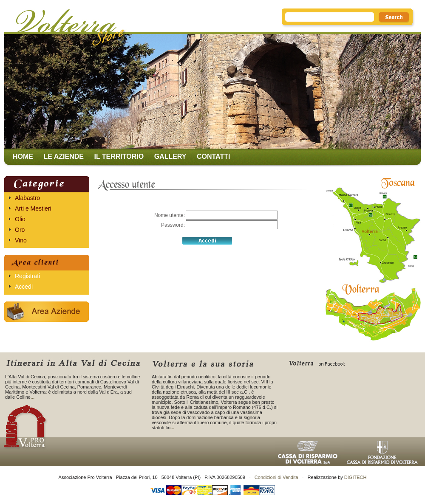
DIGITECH (356, 477)
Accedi (24, 287)
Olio (20, 219)
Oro (20, 230)
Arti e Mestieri (33, 208)
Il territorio (119, 156)
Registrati (27, 276)
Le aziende (64, 156)
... (33, 397)
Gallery (170, 156)
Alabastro (27, 198)
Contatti (214, 156)
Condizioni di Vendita (276, 477)
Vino (21, 240)
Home (23, 156)
